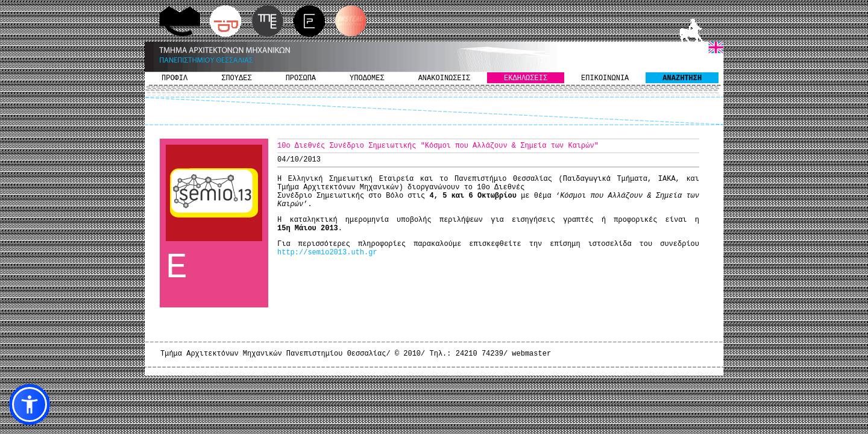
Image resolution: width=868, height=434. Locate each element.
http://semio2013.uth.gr (327, 253)
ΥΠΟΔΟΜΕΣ (367, 78)
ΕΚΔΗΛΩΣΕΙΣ (526, 78)
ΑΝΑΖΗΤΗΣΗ (682, 78)
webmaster (531, 354)
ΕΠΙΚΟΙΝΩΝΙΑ (605, 78)
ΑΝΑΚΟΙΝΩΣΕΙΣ (444, 78)
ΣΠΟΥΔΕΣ (236, 78)
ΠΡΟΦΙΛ (175, 78)
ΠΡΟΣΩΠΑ (301, 78)
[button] (30, 404)
